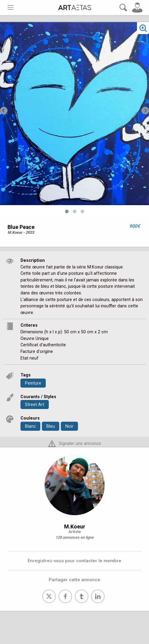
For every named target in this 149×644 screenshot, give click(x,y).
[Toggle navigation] (11, 7)
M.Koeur (75, 527)
